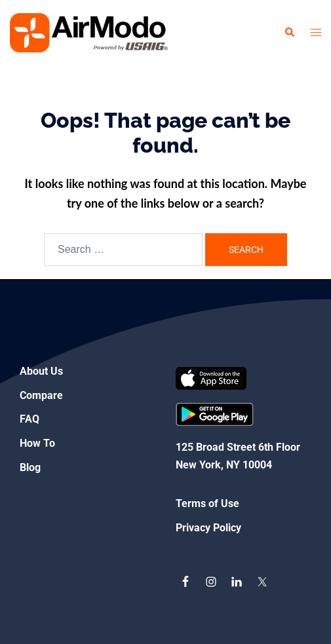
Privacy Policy (208, 528)
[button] (289, 33)
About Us (41, 371)
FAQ (29, 419)
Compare (41, 395)
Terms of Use (207, 503)
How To (37, 443)
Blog (30, 467)
